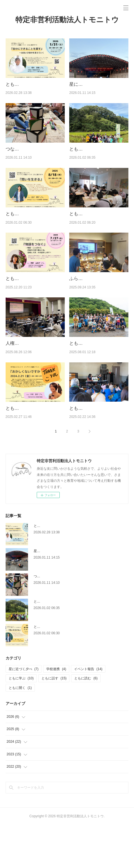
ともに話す (54, 721)
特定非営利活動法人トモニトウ (67, 20)
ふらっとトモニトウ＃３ (94, 300)
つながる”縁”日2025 (26, 156)
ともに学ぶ (21, 721)
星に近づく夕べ (24, 712)
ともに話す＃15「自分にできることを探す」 (67, 569)
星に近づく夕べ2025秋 (92, 84)
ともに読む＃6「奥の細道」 (97, 228)
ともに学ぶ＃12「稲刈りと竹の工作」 (62, 644)
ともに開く (20, 731)
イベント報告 (88, 712)
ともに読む (86, 721)
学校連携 (56, 712)
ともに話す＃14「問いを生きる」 (59, 670)
